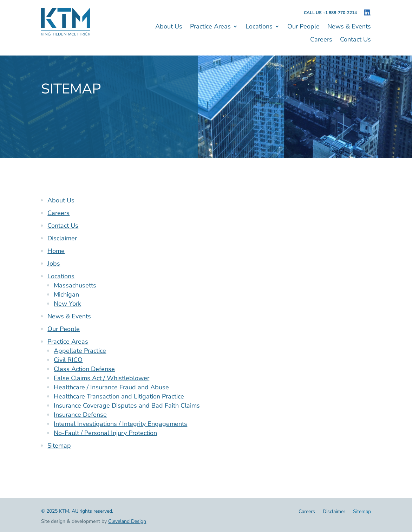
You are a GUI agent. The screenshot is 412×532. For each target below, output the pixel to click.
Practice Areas (210, 27)
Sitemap (59, 446)
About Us (169, 27)
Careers (321, 40)
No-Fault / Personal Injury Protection (105, 433)
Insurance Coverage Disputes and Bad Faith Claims (127, 406)
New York (67, 304)
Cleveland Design (127, 521)
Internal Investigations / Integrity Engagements (120, 424)
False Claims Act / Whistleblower (102, 378)
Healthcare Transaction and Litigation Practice (119, 396)
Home (56, 251)
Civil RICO (68, 360)
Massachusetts (75, 285)
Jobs (54, 264)
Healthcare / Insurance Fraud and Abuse (111, 387)
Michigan (66, 294)
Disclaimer (62, 238)
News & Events (349, 27)
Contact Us (355, 40)
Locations (259, 27)
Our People (303, 27)
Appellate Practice (80, 351)
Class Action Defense (84, 369)
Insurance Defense (80, 415)
